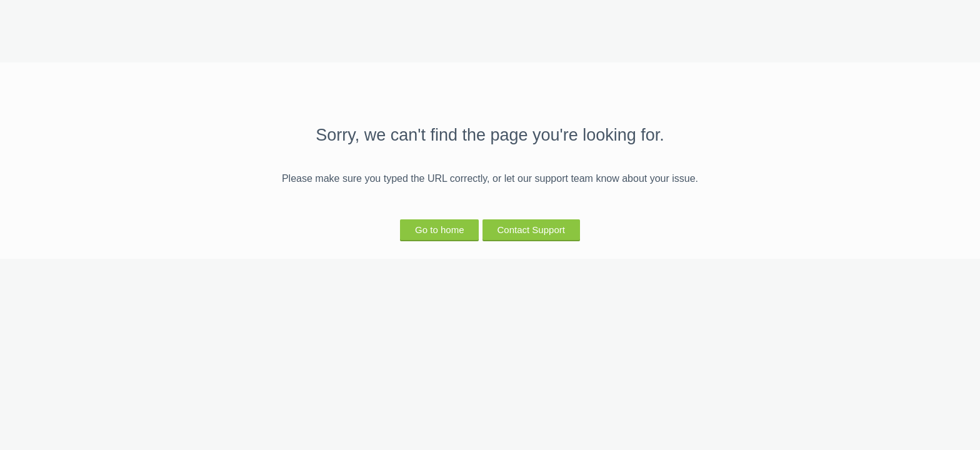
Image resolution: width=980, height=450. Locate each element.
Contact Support (531, 230)
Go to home (439, 230)
